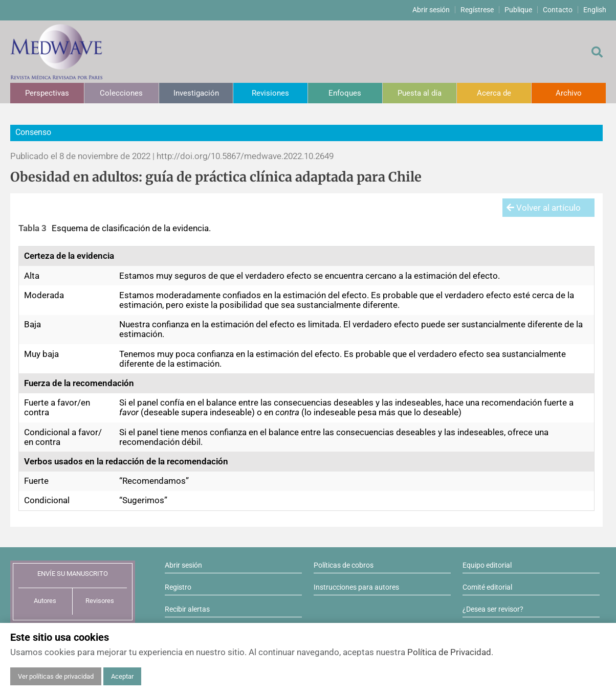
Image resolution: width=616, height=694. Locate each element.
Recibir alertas (187, 609)
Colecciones (121, 93)
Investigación (196, 93)
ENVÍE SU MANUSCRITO (73, 574)
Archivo (569, 93)
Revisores (100, 601)
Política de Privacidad (449, 652)
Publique (518, 10)
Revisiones (270, 93)
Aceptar (122, 676)
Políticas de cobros (344, 565)
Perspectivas (47, 93)
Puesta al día (420, 93)
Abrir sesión (431, 10)
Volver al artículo (544, 208)
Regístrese (477, 10)
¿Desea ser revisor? (493, 609)
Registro (178, 587)
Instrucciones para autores (356, 587)
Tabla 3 (32, 228)
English (595, 10)
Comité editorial (487, 587)
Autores (45, 601)
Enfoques (345, 93)
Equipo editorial (487, 565)
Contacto (558, 10)
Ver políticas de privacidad (56, 676)
